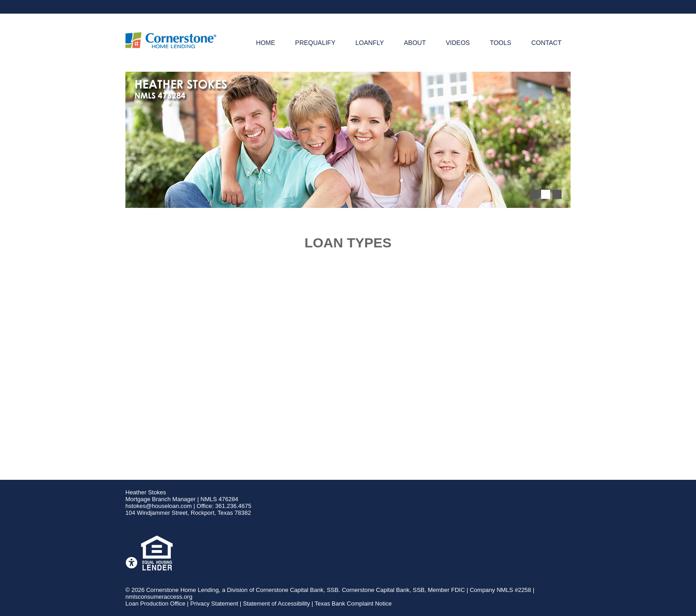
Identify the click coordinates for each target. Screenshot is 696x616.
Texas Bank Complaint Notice (353, 604)
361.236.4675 (234, 506)
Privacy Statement (214, 604)
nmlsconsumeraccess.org (159, 597)
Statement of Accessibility (276, 604)
